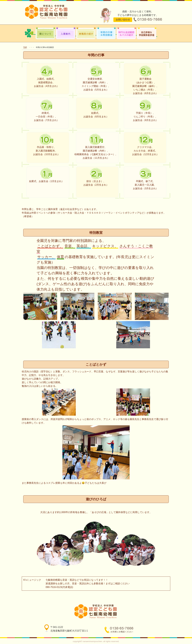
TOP (25, 47)
